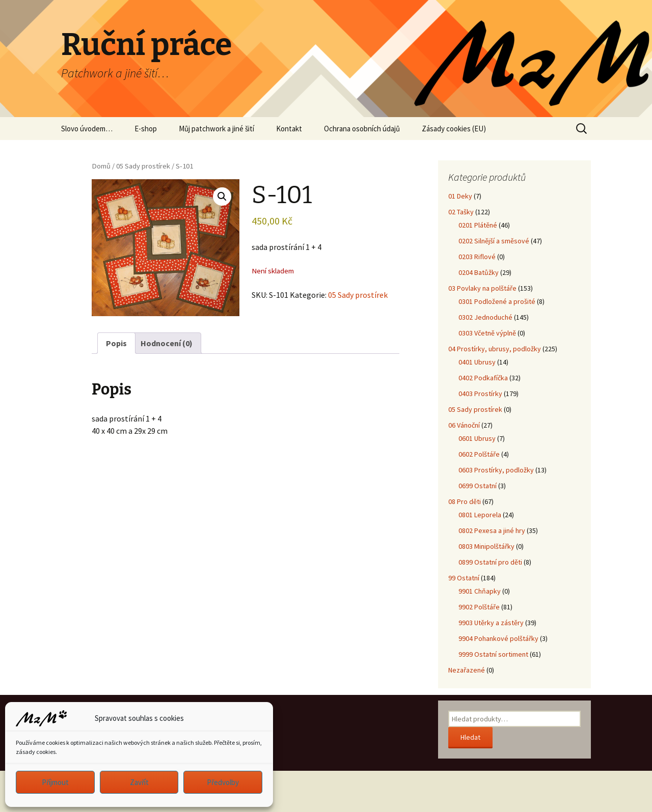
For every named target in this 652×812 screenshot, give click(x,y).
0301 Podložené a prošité (497, 301)
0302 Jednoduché (485, 317)
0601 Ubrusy (477, 438)
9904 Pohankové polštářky (498, 638)
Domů (101, 166)
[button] (222, 197)
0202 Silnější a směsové (494, 241)
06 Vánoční (464, 425)
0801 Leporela (480, 515)
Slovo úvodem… (87, 129)
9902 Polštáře (479, 607)
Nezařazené (467, 670)
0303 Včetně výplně (487, 333)
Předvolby (223, 782)
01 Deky (460, 196)
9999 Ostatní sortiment (493, 654)
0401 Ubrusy (477, 362)
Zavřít (139, 782)
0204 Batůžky (479, 272)
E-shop (146, 129)
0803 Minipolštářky (486, 546)
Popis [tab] (116, 343)
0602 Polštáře (479, 454)
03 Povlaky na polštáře (482, 288)
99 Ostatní (464, 578)
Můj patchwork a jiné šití (216, 129)
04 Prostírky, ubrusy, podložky (495, 349)
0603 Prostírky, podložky (496, 470)
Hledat (470, 737)
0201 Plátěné (478, 225)
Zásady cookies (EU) (454, 129)
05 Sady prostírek (143, 166)
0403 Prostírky (480, 394)
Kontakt (289, 129)
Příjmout (55, 782)
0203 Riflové (477, 257)
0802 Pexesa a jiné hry (492, 530)
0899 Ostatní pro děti (490, 562)
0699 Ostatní (478, 486)
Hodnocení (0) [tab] (167, 343)
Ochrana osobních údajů (362, 129)
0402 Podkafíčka (483, 378)
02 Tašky (461, 212)
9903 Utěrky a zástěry (491, 623)
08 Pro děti (465, 501)
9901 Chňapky (480, 591)
